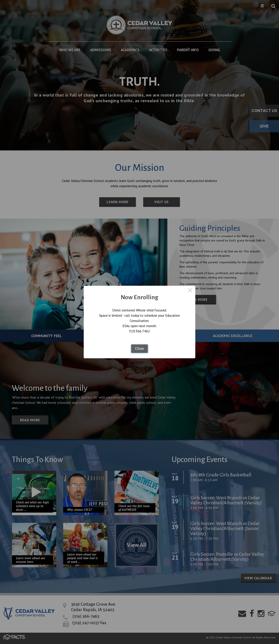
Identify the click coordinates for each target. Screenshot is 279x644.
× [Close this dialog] (190, 291)
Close (140, 349)
